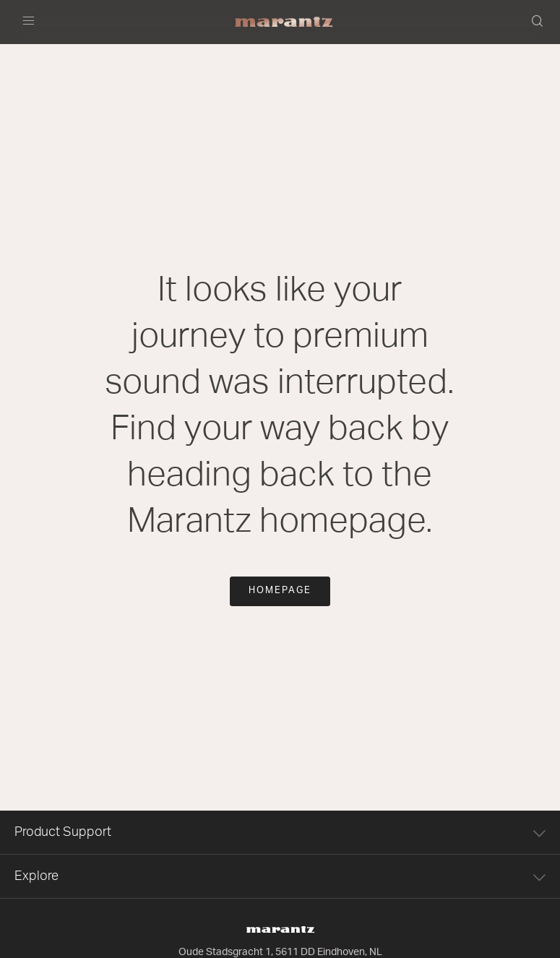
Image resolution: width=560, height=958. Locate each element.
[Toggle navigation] (33, 22)
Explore (280, 876)
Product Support (280, 832)
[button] (538, 22)
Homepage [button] (280, 591)
